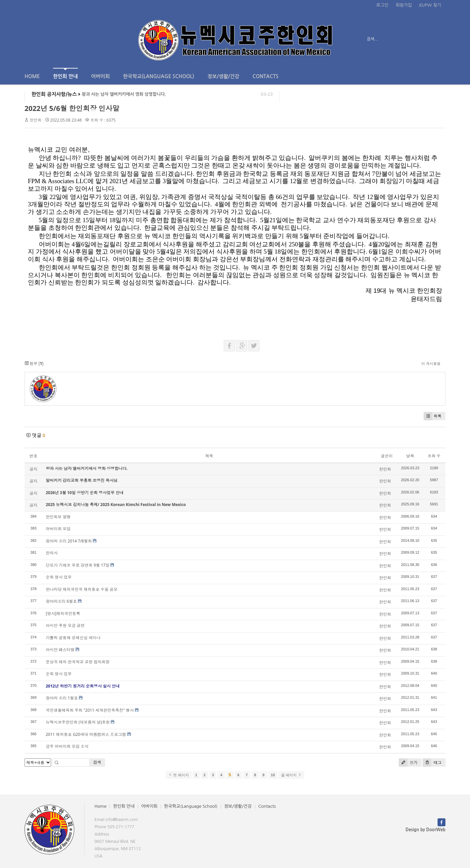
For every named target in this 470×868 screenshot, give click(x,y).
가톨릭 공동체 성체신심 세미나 (73, 638)
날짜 (410, 456)
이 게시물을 (431, 363)
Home (32, 76)
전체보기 (44, 39)
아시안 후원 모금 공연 (65, 625)
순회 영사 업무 (59, 577)
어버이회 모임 (58, 529)
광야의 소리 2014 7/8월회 (69, 541)
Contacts (265, 76)
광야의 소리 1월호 (62, 698)
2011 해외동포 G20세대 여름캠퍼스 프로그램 (86, 734)
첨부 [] (34, 363)
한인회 (35, 120)
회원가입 (404, 5)
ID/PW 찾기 (430, 5)
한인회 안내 (65, 73)
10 (273, 775)
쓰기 (408, 763)
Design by (426, 830)
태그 (432, 763)
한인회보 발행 (58, 517)
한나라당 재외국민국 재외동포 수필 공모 (82, 589)
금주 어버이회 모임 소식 (67, 746)
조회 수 (434, 456)
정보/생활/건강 (223, 76)
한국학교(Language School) (159, 76)
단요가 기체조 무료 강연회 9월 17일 (78, 565)
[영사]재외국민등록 (63, 613)
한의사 (52, 553)
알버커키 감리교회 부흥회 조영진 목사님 (82, 480)
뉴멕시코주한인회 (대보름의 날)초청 (78, 722)
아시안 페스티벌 (60, 650)
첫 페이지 (178, 775)
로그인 (382, 5)
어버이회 (100, 76)
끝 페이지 (291, 775)
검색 (97, 762)
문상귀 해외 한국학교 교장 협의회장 (78, 662)
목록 (433, 416)
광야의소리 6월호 (61, 601)
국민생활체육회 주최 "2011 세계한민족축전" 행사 (90, 710)
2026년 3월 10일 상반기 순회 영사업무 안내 (85, 493)
